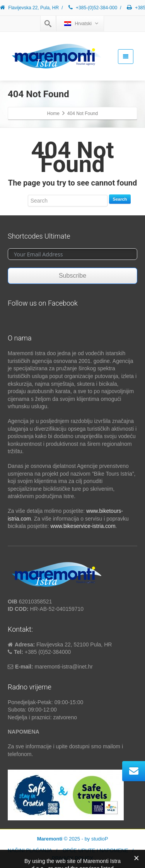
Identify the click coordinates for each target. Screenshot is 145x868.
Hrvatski (81, 23)
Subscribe (72, 276)
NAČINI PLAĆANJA (30, 850)
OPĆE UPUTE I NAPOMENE (96, 850)
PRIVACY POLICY (72, 858)
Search (120, 199)
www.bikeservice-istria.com (83, 526)
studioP (100, 839)
